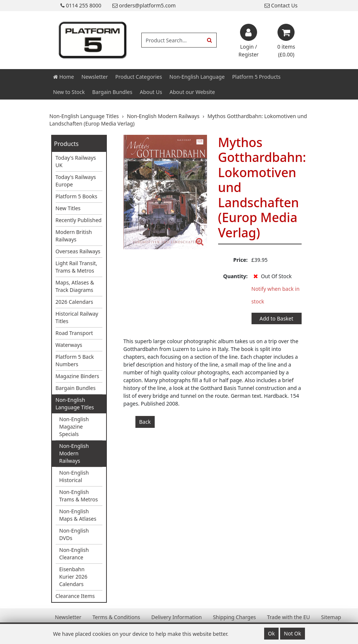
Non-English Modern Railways (74, 453)
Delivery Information (177, 617)
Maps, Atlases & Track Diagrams (75, 286)
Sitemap (331, 617)
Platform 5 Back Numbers (75, 360)
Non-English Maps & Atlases (78, 515)
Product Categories (139, 77)
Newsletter (94, 77)
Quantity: (236, 276)
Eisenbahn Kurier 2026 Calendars (73, 577)
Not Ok (292, 633)
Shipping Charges (234, 617)
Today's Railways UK (76, 161)
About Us (151, 92)
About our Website (192, 92)
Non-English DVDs (74, 534)
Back (145, 422)
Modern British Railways (74, 236)
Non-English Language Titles (75, 404)
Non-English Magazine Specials (74, 427)
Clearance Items (75, 596)
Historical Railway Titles (77, 317)
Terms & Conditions (116, 617)
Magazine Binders (78, 376)
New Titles (68, 208)
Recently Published (79, 220)
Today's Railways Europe (76, 181)
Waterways (69, 345)
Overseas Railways (78, 251)
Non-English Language (197, 77)
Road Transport (74, 333)
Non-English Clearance (74, 554)
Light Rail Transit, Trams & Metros (77, 267)
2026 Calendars (75, 302)
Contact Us (281, 5)
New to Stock (69, 92)
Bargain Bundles (112, 92)
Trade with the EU (289, 617)
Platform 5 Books (77, 196)
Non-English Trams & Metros (79, 496)
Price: (241, 260)
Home (63, 77)
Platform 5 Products (257, 77)
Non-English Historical (74, 476)
